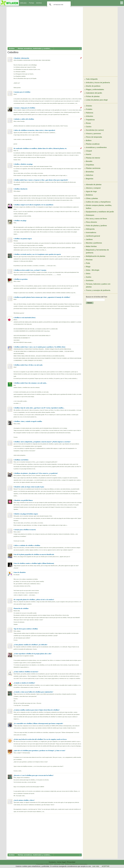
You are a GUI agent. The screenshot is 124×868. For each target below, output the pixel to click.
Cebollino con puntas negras (23, 239)
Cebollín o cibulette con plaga (23, 164)
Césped (89, 151)
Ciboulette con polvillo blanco (23, 500)
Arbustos (90, 116)
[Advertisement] (45, 28)
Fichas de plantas (93, 96)
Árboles (89, 106)
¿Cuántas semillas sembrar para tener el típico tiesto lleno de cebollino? (37, 710)
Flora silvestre (92, 222)
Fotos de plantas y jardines (97, 226)
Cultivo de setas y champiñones (98, 202)
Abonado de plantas (94, 185)
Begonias (90, 179)
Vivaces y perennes (94, 134)
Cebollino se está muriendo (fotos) (25, 318)
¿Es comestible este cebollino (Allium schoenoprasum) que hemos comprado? (38, 723)
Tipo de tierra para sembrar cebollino (26, 629)
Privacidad (71, 862)
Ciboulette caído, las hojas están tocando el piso (29, 487)
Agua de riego (91, 191)
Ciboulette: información (21, 58)
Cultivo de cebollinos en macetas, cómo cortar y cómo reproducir (35, 130)
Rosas (88, 123)
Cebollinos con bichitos (21, 460)
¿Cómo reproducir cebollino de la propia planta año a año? (33, 654)
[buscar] (59, 5)
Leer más (96, 866)
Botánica (89, 195)
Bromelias (90, 172)
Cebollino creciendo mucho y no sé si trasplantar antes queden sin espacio (37, 254)
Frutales (89, 109)
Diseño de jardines (93, 86)
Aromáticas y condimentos (96, 147)
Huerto (89, 154)
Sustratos (90, 280)
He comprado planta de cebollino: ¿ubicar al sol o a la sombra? (34, 599)
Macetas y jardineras (94, 243)
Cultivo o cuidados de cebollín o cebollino (27, 545)
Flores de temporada (94, 137)
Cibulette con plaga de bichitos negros (26, 514)
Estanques (90, 215)
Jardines (89, 239)
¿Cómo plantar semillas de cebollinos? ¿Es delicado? (31, 645)
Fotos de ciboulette (20, 572)
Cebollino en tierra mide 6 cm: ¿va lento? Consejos (30, 270)
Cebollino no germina (21, 279)
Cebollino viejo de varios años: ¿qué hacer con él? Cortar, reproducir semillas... (39, 408)
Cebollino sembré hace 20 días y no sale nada (28, 365)
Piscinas (89, 260)
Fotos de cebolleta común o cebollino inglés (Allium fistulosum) (34, 563)
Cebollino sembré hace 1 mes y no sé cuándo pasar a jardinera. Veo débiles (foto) (39, 347)
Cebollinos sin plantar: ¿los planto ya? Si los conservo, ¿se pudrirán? (36, 473)
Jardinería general (93, 236)
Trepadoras (90, 120)
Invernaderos (91, 232)
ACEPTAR (106, 866)
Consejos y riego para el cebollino (24, 108)
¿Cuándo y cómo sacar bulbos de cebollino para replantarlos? (33, 692)
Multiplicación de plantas (96, 256)
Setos (88, 274)
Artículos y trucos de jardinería (98, 83)
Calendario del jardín (94, 93)
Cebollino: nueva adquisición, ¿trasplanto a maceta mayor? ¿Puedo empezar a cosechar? (42, 442)
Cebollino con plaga (20, 221)
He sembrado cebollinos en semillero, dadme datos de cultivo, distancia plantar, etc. (40, 148)
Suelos (89, 277)
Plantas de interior (93, 158)
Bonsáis (89, 161)
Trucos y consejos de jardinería (98, 290)
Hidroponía (90, 229)
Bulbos (89, 140)
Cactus (89, 127)
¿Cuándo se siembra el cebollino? (24, 683)
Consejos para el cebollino (22, 92)
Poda (88, 263)
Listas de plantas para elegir (97, 100)
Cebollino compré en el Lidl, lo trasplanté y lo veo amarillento (34, 205)
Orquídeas (90, 165)
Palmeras (90, 113)
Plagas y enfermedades (95, 89)
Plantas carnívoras (93, 168)
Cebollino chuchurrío (21, 189)
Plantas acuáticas (93, 144)
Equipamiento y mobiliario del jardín (100, 212)
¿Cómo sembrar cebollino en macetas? (26, 672)
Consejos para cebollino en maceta (25, 530)
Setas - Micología (93, 270)
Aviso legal (61, 862)
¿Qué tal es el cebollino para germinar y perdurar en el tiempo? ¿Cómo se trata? (40, 750)
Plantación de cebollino (21, 608)
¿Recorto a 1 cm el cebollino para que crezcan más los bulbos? (34, 775)
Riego (88, 267)
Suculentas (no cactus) (95, 130)
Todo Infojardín (92, 79)
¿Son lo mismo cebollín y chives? (24, 800)
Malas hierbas (91, 246)
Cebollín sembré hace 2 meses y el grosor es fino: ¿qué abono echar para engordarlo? (41, 180)
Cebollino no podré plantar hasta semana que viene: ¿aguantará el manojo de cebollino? (42, 297)
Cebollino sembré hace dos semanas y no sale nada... (30, 383)
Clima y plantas (92, 198)
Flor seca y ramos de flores (97, 219)
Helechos (90, 175)
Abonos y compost (93, 188)
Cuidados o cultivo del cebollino (24, 119)
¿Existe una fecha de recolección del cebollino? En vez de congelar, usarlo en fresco (40, 739)
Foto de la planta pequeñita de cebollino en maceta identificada (34, 554)
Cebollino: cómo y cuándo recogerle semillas (28, 421)
